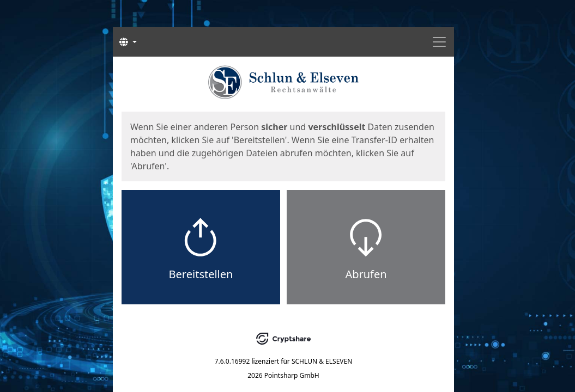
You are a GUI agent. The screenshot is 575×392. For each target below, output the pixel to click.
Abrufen (366, 274)
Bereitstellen (201, 274)
